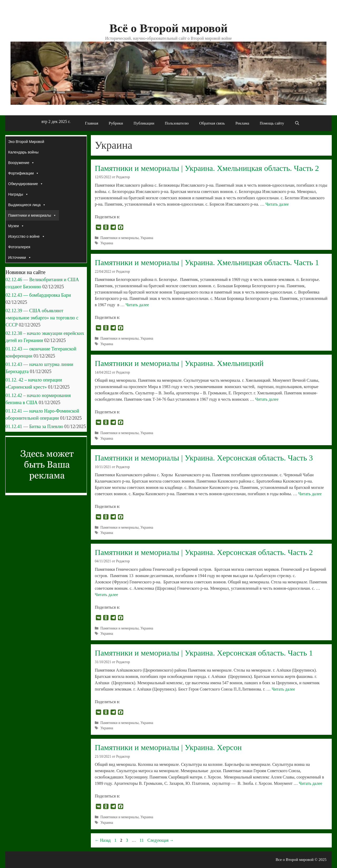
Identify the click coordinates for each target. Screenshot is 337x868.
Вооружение (21, 163)
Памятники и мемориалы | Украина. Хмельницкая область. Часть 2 (207, 168)
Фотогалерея (19, 247)
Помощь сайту (272, 123)
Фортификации (24, 173)
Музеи (16, 226)
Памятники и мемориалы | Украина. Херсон (168, 747)
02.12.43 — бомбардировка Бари (38, 295)
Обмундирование (26, 184)
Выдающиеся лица (27, 205)
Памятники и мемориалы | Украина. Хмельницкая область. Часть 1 (207, 262)
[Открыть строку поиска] (297, 123)
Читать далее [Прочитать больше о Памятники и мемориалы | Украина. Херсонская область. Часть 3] (310, 494)
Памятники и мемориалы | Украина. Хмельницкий (179, 363)
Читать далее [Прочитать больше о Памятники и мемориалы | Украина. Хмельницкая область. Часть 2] (277, 204)
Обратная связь (212, 123)
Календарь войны (23, 152)
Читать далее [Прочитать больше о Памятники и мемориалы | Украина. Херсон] (311, 783)
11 (142, 840)
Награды (18, 194)
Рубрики (116, 123)
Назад (103, 840)
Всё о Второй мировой (168, 28)
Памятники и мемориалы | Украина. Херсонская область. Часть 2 (204, 552)
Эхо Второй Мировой (26, 142)
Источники (20, 257)
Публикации (144, 123)
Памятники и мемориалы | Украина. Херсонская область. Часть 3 (204, 458)
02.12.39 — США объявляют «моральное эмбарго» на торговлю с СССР (42, 318)
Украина (147, 238)
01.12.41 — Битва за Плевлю (34, 426)
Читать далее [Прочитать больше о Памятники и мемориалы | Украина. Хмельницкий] (267, 399)
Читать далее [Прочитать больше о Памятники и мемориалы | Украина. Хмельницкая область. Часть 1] (137, 305)
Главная (92, 123)
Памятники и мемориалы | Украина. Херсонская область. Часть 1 (204, 653)
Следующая (161, 840)
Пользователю (177, 123)
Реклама (242, 123)
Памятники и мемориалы (119, 238)
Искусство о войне (27, 236)
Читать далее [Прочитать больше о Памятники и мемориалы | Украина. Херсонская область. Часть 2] (106, 595)
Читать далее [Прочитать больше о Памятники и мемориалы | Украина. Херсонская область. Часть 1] (283, 689)
